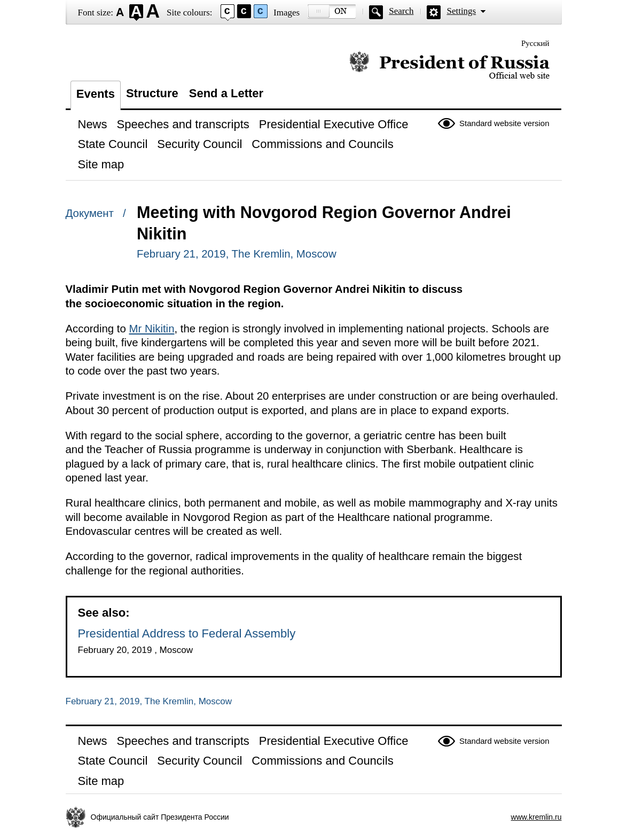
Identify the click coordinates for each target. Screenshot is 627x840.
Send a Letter (226, 93)
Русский (535, 43)
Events (96, 94)
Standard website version (504, 123)
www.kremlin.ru (536, 817)
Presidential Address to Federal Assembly (187, 633)
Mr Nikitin (152, 329)
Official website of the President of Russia (449, 65)
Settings (461, 11)
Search (401, 11)
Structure (152, 93)
